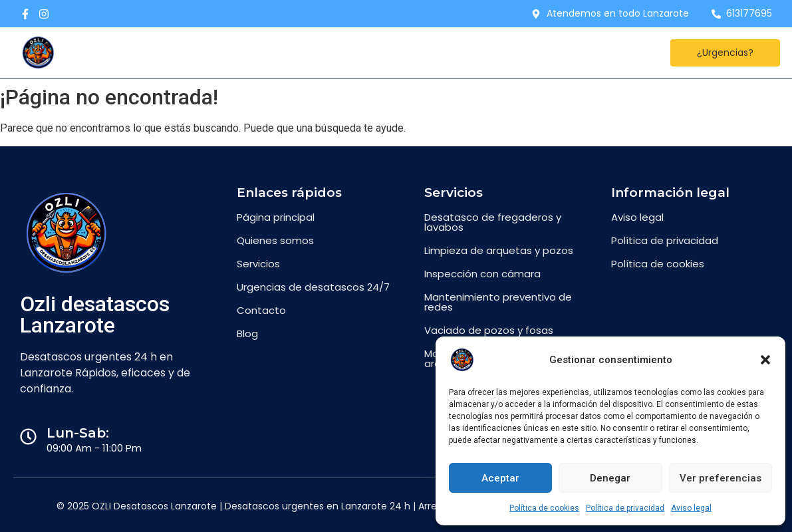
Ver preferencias (721, 478)
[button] (765, 360)
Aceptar (500, 478)
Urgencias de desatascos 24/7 (313, 287)
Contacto (299, 53)
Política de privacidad (625, 508)
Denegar (610, 478)
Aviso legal (691, 508)
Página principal (276, 217)
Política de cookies (544, 508)
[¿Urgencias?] (725, 53)
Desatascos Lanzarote (190, 53)
